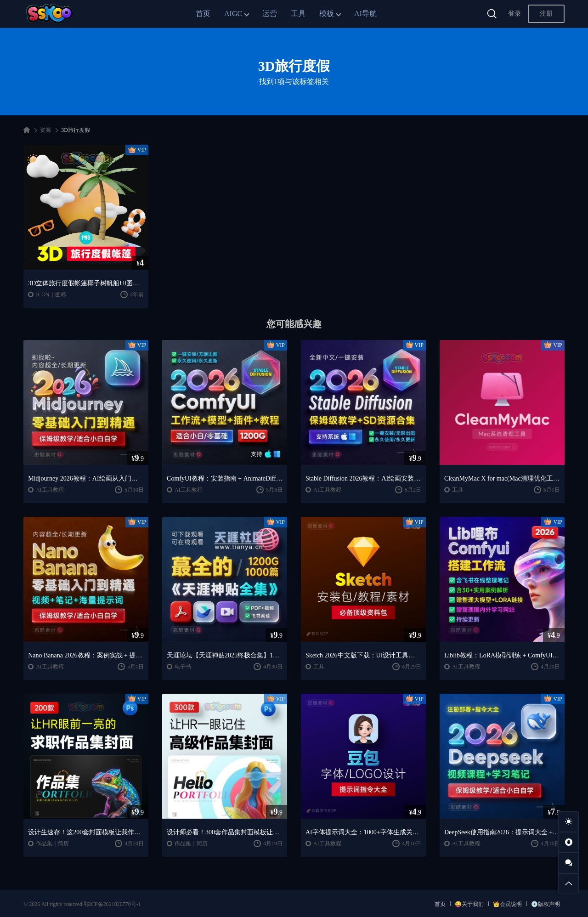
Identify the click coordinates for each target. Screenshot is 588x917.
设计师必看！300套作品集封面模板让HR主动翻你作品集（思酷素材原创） (225, 832)
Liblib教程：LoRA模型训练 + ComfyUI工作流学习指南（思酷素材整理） (502, 655)
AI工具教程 (50, 490)
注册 (546, 14)
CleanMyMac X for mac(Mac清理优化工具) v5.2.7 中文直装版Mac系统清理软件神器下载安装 (502, 478)
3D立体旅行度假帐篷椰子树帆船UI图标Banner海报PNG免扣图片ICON (86, 283)
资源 (45, 130)
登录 (514, 14)
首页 (203, 14)
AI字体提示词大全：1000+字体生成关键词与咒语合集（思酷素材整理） (363, 832)
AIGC (233, 14)
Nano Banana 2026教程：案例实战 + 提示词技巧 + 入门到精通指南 (86, 655)
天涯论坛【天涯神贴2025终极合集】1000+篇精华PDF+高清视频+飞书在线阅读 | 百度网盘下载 (225, 655)
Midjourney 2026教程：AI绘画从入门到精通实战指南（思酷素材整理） (86, 478)
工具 (298, 14)
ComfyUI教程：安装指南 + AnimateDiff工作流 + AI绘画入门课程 (225, 478)
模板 (327, 14)
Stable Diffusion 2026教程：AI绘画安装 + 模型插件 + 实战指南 (363, 478)
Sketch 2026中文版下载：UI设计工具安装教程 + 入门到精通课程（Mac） (363, 655)
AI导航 (365, 14)
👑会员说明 (507, 904)
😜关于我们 (469, 904)
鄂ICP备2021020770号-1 (112, 904)
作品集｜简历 (52, 843)
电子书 (183, 667)
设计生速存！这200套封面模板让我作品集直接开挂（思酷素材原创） (86, 832)
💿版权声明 (546, 904)
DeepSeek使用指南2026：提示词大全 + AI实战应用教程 (502, 832)
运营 (270, 14)
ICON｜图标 (51, 294)
